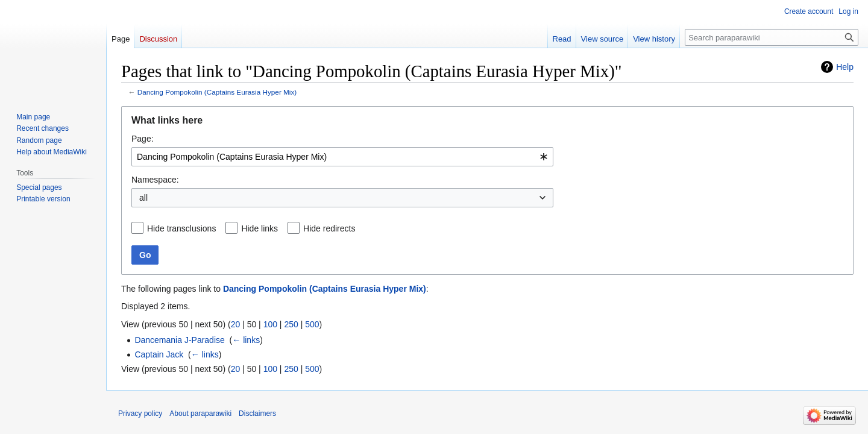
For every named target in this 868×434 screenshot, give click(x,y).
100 (270, 324)
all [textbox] (143, 198)
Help (845, 67)
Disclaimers (257, 414)
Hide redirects (329, 228)
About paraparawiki (200, 414)
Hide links (259, 228)
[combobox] (342, 157)
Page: (143, 139)
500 (312, 324)
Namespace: (155, 180)
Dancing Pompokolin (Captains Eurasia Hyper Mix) (217, 92)
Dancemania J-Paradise (179, 340)
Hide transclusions (181, 228)
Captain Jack (159, 354)
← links (246, 340)
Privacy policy (140, 414)
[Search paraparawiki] (772, 37)
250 (291, 324)
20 (236, 324)
